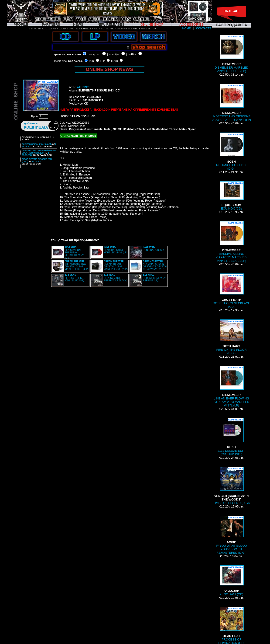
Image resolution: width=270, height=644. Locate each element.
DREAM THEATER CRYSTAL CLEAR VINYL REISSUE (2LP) (116, 265)
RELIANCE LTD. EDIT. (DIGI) (231, 151)
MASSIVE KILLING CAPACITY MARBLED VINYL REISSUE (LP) (232, 242)
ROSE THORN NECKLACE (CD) (232, 291)
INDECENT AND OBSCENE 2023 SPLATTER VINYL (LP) (231, 103)
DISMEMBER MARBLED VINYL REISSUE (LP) (231, 54)
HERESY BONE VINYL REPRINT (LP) (155, 278)
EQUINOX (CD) (232, 196)
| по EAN (131, 54)
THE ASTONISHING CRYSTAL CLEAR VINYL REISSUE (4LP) (76, 265)
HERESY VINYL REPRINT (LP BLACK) (115, 278)
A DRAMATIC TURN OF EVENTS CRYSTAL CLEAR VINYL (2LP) (155, 265)
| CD (92, 61)
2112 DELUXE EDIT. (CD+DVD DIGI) (232, 437)
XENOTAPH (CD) (231, 581)
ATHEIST (83, 87)
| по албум (113, 54)
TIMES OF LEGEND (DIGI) (231, 486)
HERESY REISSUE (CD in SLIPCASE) (75, 278)
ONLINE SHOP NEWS (109, 69)
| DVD (114, 61)
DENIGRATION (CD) (154, 249)
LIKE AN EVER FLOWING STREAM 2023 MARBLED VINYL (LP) (231, 387)
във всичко (74, 54)
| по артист (94, 54)
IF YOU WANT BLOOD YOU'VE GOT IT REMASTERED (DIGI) (231, 535)
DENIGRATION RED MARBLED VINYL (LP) (115, 250)
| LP (103, 61)
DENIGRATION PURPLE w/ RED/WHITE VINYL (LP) (75, 253)
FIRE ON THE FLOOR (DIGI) (231, 337)
